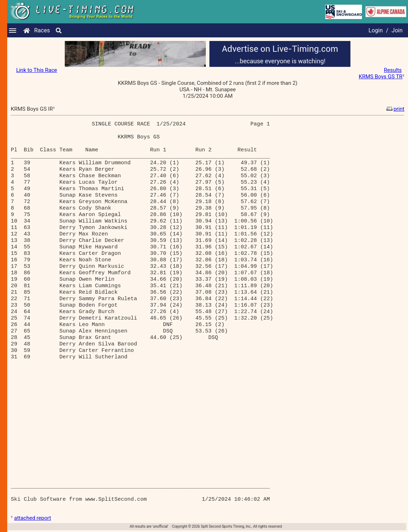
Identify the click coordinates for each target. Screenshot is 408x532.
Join (397, 30)
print (395, 109)
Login (375, 30)
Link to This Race (37, 70)
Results (393, 70)
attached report (33, 518)
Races (42, 30)
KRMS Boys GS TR (380, 77)
